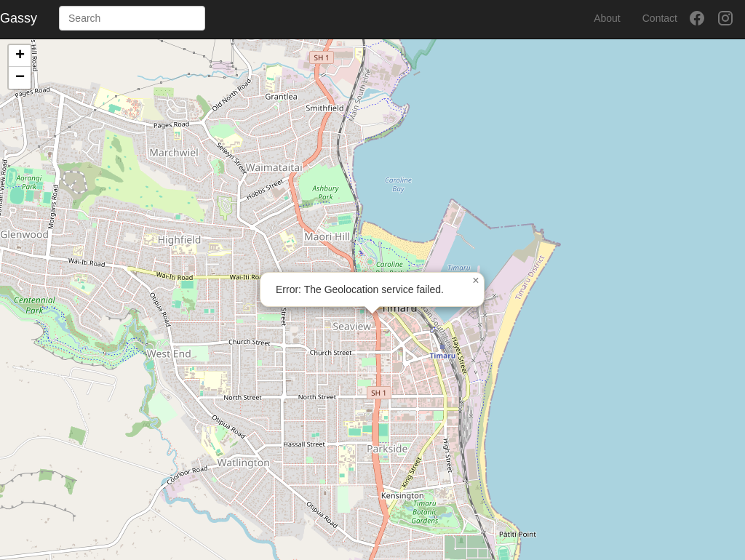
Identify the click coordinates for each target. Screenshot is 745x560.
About (607, 18)
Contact (660, 18)
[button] (476, 281)
